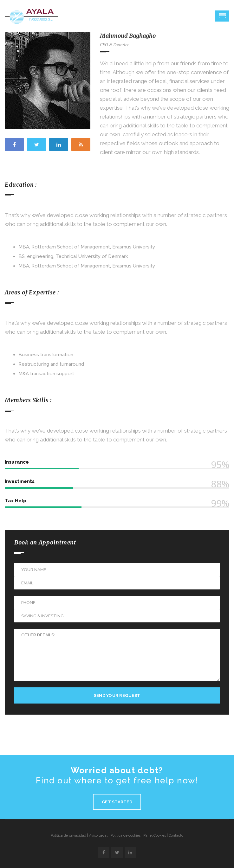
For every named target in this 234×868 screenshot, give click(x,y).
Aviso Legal (98, 836)
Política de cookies (125, 836)
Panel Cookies (155, 836)
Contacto (176, 836)
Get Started (117, 802)
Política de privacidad (68, 836)
